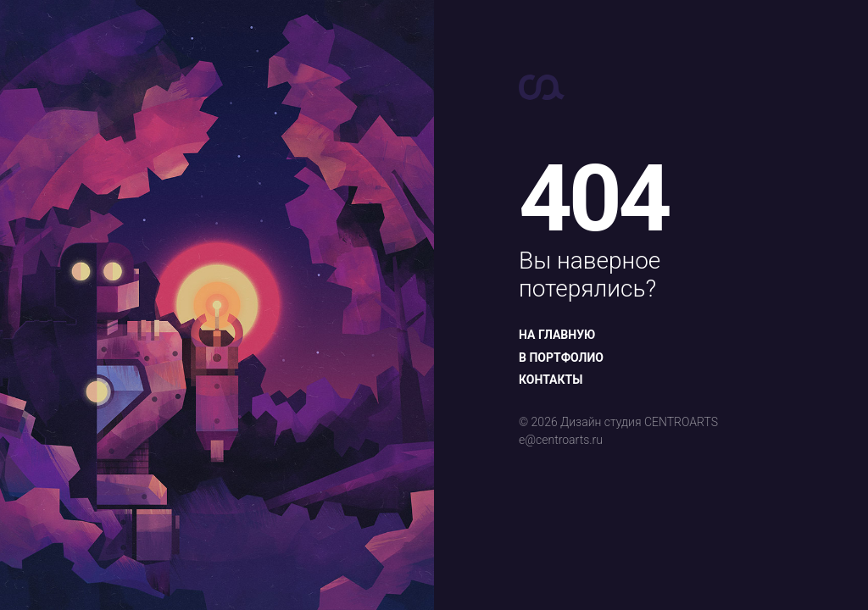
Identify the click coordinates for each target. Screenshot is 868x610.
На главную (557, 335)
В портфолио (561, 358)
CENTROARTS (681, 422)
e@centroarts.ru (561, 440)
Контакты (551, 380)
